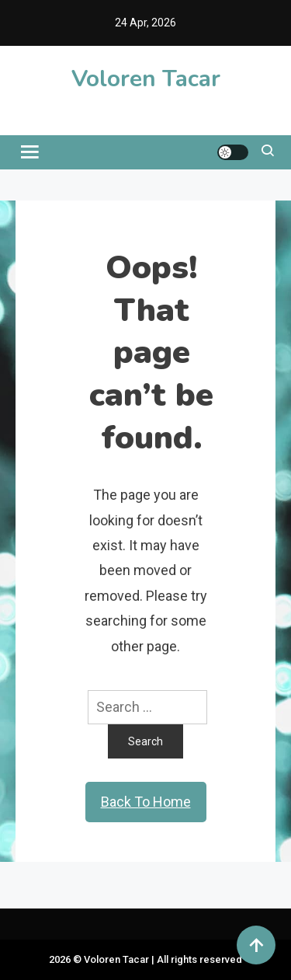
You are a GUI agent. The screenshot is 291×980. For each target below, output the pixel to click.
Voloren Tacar (146, 79)
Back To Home (146, 802)
